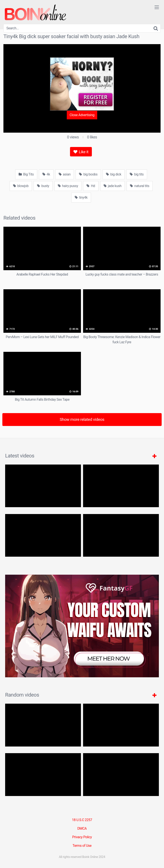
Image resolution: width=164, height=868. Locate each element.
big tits (137, 174)
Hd (91, 186)
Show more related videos (82, 419)
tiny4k (81, 197)
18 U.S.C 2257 (82, 820)
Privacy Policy (82, 837)
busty (43, 186)
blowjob (21, 186)
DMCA (82, 828)
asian (65, 174)
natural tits (140, 186)
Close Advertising (82, 115)
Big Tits (26, 174)
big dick (114, 174)
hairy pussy (68, 186)
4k (46, 174)
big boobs (88, 174)
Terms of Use (82, 846)
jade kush (113, 186)
